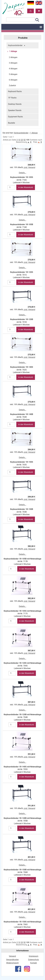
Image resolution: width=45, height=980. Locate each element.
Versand (12, 956)
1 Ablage (13, 51)
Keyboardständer (17, 46)
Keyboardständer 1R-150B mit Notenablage (22, 870)
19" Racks (12, 98)
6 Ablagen (13, 80)
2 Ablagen (13, 57)
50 (24, 140)
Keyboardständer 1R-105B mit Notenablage (22, 559)
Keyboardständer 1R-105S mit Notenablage (22, 611)
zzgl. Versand (29, 167)
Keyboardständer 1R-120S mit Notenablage (22, 663)
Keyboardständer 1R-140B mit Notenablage (22, 818)
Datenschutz (34, 960)
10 (19, 140)
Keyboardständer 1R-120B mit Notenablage (22, 714)
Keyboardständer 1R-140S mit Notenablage (22, 767)
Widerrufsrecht (12, 963)
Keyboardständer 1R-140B (22, 414)
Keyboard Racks (15, 91)
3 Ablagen (13, 63)
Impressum (34, 956)
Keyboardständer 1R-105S (22, 177)
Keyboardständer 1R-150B (22, 509)
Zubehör (12, 86)
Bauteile (11, 123)
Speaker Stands (15, 110)
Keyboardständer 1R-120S (22, 272)
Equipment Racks (15, 117)
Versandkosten (12, 960)
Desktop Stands (15, 104)
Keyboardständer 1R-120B (22, 319)
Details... (22, 173)
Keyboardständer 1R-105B (22, 224)
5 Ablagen (13, 74)
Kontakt (34, 963)
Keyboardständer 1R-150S (22, 462)
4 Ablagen (13, 69)
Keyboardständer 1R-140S (22, 367)
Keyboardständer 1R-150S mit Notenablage (22, 922)
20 (22, 140)
